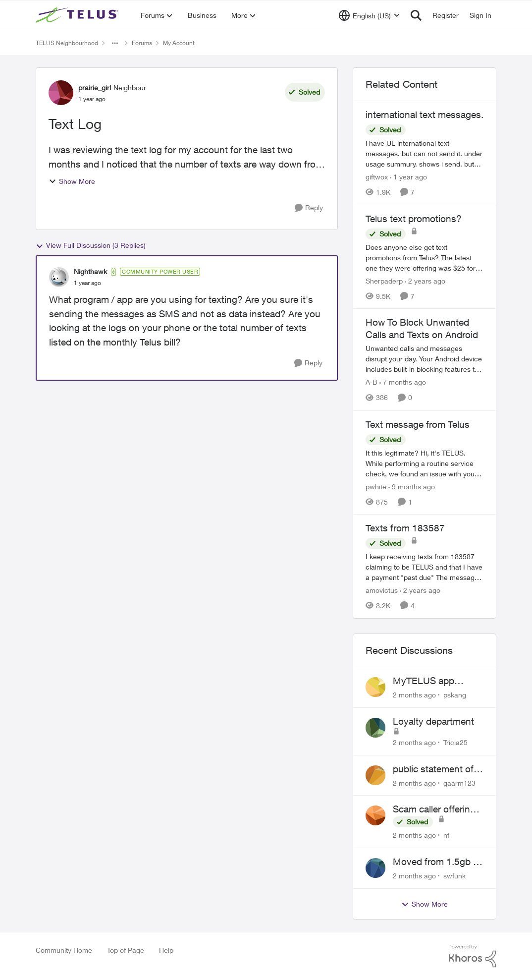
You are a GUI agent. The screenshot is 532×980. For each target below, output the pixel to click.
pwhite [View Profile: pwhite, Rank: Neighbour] (376, 486)
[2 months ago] (414, 695)
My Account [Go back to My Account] (179, 43)
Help (166, 950)
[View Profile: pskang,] (375, 687)
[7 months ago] (403, 382)
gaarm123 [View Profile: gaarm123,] (459, 782)
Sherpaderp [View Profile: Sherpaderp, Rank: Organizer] (384, 280)
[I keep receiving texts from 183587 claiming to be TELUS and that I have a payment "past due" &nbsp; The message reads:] (425, 567)
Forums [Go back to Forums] (142, 43)
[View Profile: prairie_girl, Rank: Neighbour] (61, 93)
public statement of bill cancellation (433, 769)
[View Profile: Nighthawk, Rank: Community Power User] (59, 277)
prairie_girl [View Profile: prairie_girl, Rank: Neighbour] (95, 87)
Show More (72, 181)
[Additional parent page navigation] (115, 43)
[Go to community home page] (78, 15)
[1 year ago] (408, 177)
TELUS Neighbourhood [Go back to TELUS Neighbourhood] (67, 43)
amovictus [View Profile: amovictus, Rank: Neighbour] (382, 590)
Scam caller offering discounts (434, 809)
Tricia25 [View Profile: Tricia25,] (455, 742)
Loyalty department (433, 721)
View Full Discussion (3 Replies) (91, 245)
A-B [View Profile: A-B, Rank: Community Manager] (372, 382)
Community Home (64, 950)
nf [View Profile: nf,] (446, 835)
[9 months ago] (412, 486)
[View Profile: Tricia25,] (375, 728)
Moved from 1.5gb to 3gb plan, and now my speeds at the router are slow (437, 862)
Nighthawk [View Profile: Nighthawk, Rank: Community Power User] (90, 271)
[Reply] (309, 208)
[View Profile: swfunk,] (375, 868)
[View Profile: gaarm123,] (375, 775)
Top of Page (126, 950)
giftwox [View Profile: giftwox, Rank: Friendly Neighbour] (377, 177)
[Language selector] (369, 15)
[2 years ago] (425, 280)
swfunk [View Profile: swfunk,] (454, 876)
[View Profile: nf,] (375, 815)
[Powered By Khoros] (473, 956)
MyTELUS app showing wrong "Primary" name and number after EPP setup (435, 681)
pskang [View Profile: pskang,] (455, 695)
